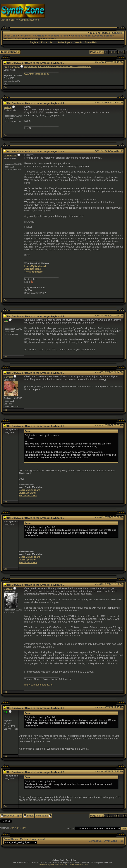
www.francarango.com (37, 74)
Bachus (8, 589)
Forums (24, 36)
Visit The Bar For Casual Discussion (20, 20)
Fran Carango (12, 67)
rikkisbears (10, 156)
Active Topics (65, 42)
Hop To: (71, 829)
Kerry (24, 828)
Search (78, 42)
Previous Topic (11, 816)
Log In (119, 33)
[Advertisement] (95, 12)
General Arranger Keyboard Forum (91, 36)
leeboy (8, 107)
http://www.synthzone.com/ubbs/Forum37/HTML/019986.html (58, 66)
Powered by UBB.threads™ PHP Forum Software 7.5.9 (63, 865)
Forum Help (91, 42)
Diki (19, 828)
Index (29, 816)
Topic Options (10, 52)
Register (34, 42)
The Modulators (34, 272)
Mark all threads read (32, 839)
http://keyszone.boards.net (39, 685)
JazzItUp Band (33, 269)
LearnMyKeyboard (35, 266)
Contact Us (95, 841)
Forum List (47, 42)
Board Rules (11, 839)
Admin (13, 828)
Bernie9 (8, 377)
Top (5, 87)
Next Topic (44, 816)
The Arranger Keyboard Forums (50, 36)
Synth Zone (10, 36)
